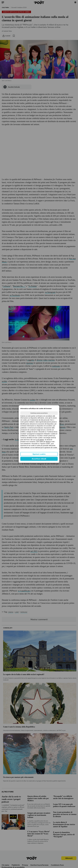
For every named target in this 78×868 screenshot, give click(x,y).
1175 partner (40, 440)
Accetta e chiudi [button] (39, 459)
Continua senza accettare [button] (39, 413)
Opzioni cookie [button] (39, 454)
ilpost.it (48, 442)
